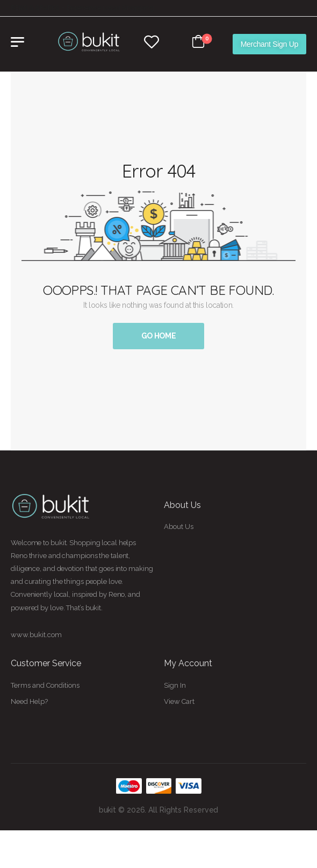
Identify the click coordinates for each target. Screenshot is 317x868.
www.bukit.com (36, 635)
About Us (179, 527)
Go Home (159, 336)
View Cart (179, 701)
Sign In (175, 685)
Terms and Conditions (45, 685)
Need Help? (29, 701)
